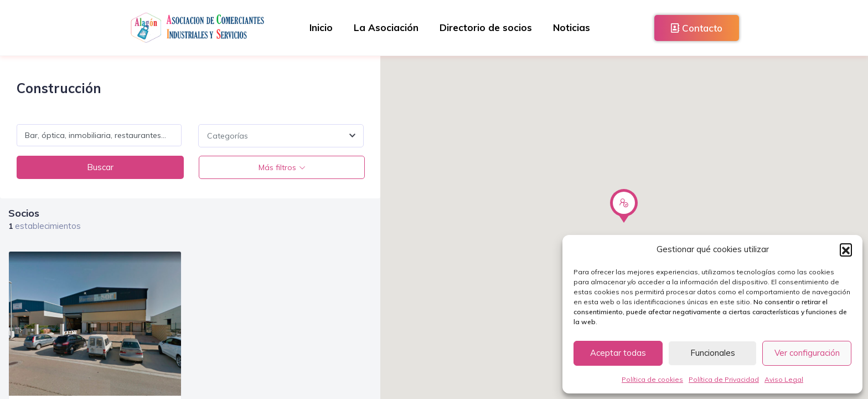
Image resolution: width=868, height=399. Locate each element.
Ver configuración (807, 353)
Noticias (573, 27)
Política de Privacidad (724, 379)
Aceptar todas (618, 353)
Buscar (100, 167)
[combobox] (281, 136)
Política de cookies (652, 379)
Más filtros (277, 167)
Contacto (697, 28)
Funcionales (713, 353)
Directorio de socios (486, 27)
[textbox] (281, 136)
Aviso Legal (784, 379)
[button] (846, 249)
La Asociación (386, 27)
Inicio (319, 27)
